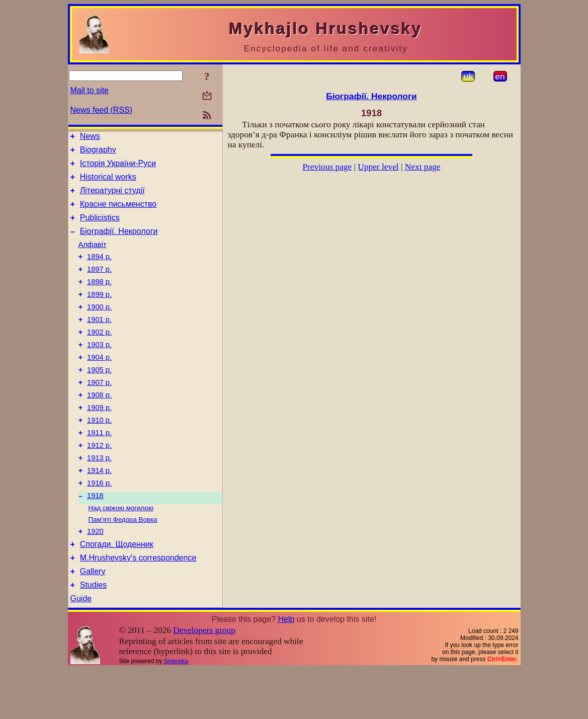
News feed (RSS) (102, 110)
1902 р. (99, 355)
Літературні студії (112, 198)
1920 (95, 575)
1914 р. (99, 510)
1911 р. (99, 467)
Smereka (176, 711)
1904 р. (99, 383)
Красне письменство (118, 213)
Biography (98, 153)
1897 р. (99, 284)
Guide (81, 648)
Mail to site (90, 90)
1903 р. (99, 369)
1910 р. (99, 453)
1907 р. (99, 411)
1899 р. (99, 312)
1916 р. (99, 524)
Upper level (378, 167)
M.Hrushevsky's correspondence (138, 605)
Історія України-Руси (118, 168)
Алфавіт (93, 257)
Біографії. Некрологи (119, 243)
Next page (423, 167)
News (90, 138)
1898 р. (99, 298)
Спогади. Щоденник (117, 589)
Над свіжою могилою (121, 550)
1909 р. (99, 439)
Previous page (327, 167)
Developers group (204, 680)
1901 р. (99, 341)
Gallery (93, 620)
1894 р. (99, 270)
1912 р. (99, 482)
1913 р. (99, 496)
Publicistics (100, 228)
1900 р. (99, 327)
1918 (95, 538)
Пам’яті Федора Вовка (123, 562)
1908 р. (99, 425)
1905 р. (99, 397)
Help (286, 669)
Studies (93, 635)
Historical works (108, 183)
